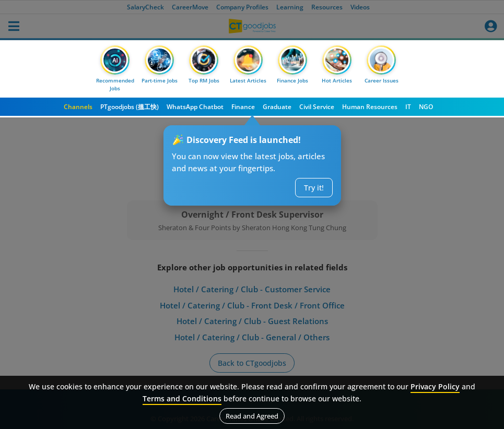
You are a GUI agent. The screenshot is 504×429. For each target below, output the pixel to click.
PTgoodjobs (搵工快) (130, 107)
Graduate (277, 107)
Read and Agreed (252, 416)
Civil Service (317, 107)
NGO (426, 107)
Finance (243, 107)
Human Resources (370, 107)
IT (408, 107)
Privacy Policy (435, 386)
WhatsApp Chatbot (195, 107)
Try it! (314, 188)
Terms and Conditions (182, 398)
